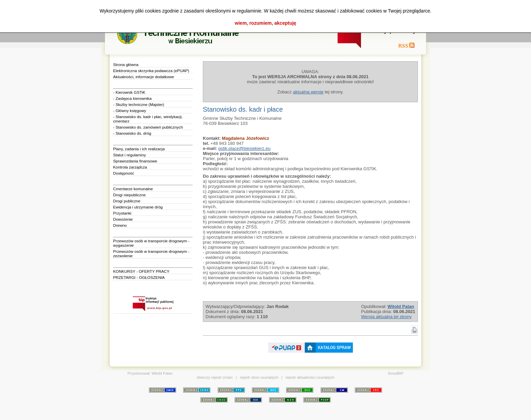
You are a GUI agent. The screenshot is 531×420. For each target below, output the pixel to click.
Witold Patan (162, 373)
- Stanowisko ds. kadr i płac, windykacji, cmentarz (148, 119)
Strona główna (126, 64)
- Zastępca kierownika (132, 98)
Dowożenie (123, 219)
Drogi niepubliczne (129, 195)
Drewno (120, 225)
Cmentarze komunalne (133, 189)
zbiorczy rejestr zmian (215, 377)
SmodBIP (396, 373)
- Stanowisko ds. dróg (132, 133)
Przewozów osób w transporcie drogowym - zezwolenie (151, 253)
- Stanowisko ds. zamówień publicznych (148, 127)
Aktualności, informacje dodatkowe (144, 77)
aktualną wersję (308, 92)
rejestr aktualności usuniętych (310, 377)
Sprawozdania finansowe (135, 161)
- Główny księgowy (130, 110)
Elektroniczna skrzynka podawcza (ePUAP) (151, 71)
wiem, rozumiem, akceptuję (265, 23)
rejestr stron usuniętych (259, 377)
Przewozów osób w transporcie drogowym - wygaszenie (151, 243)
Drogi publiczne (127, 201)
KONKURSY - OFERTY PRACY (141, 271)
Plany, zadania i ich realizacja (139, 149)
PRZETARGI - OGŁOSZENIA (139, 277)
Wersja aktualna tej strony (386, 317)
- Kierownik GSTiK (129, 92)
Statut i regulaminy (130, 155)
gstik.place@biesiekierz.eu (245, 148)
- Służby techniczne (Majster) (139, 104)
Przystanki (122, 213)
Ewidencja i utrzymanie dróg (138, 207)
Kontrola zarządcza (130, 167)
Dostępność (124, 173)
